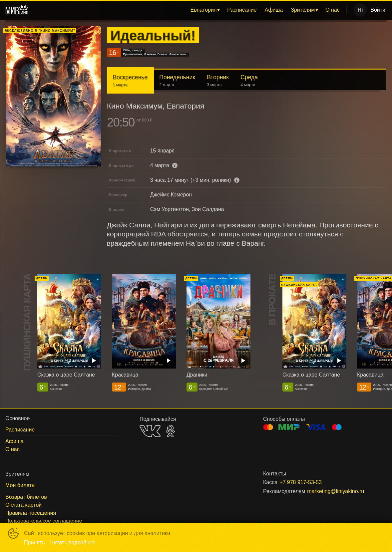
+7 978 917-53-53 (301, 482)
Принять (34, 543)
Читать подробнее (73, 543)
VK (150, 431)
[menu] (189, 10)
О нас (333, 10)
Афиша (274, 10)
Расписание (242, 10)
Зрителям (303, 10)
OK (170, 431)
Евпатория (204, 10)
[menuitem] (205, 10)
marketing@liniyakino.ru (336, 491)
